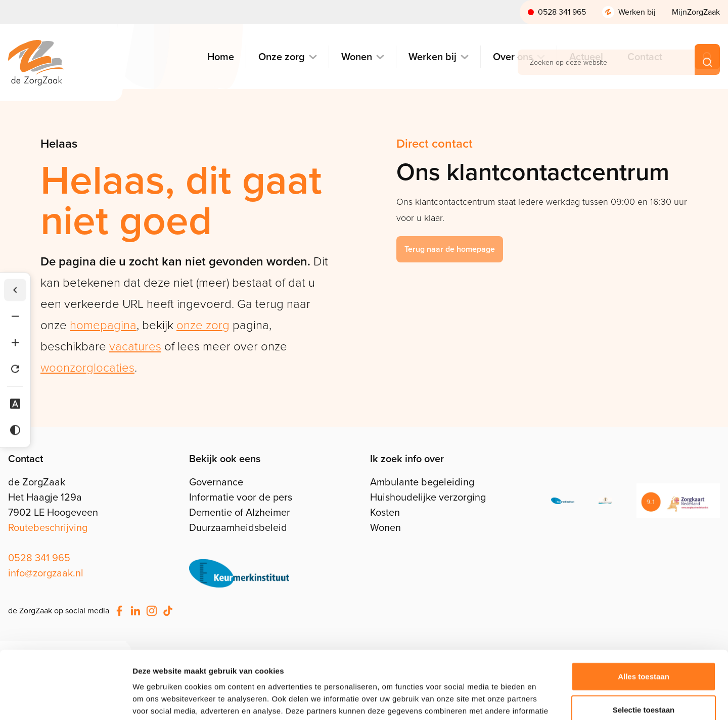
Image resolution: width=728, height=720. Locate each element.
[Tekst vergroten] (15, 343)
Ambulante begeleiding (422, 482)
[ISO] (563, 501)
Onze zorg (282, 57)
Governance (216, 482)
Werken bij (637, 12)
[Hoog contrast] (15, 430)
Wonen (357, 57)
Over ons (513, 57)
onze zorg (203, 325)
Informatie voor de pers (241, 497)
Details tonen (546, 700)
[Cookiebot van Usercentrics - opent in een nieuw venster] (65, 700)
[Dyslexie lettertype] (15, 404)
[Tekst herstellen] (15, 369)
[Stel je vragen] (239, 573)
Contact (645, 57)
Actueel (586, 57)
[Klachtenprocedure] (605, 501)
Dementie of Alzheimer (240, 512)
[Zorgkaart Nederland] (678, 501)
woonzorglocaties (87, 368)
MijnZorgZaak (696, 12)
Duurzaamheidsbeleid (238, 527)
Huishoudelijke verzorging (428, 497)
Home (221, 57)
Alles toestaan (644, 613)
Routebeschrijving (48, 527)
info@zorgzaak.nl (46, 573)
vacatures (135, 346)
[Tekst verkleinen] (15, 317)
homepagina (103, 325)
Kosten (385, 512)
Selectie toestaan (644, 646)
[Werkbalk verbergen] (15, 290)
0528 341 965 (562, 12)
